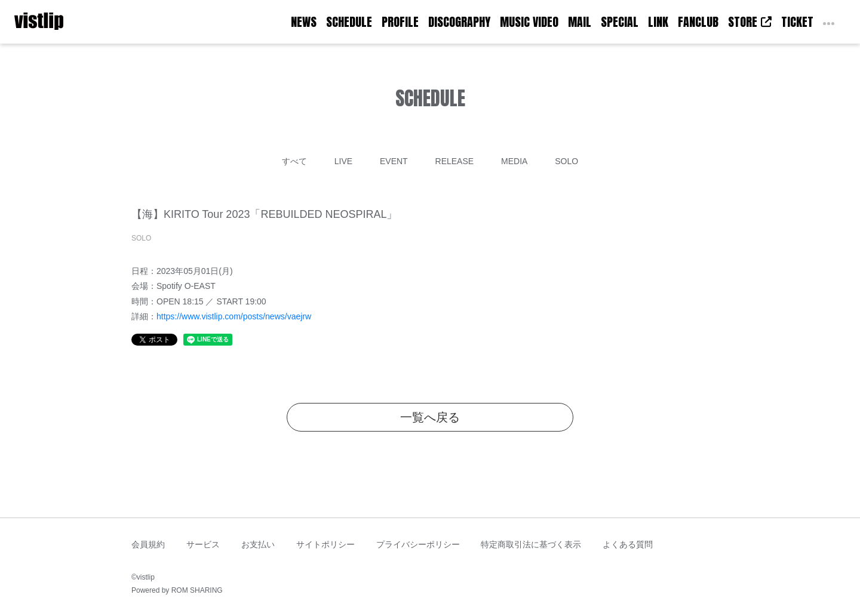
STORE (750, 22)
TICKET (797, 22)
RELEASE (455, 161)
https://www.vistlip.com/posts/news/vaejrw (234, 316)
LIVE (343, 161)
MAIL (580, 22)
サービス (203, 544)
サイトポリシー (325, 544)
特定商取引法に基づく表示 (531, 544)
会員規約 (148, 544)
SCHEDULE (349, 22)
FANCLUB (698, 22)
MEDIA (514, 161)
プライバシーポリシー (418, 544)
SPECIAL (620, 22)
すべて (294, 161)
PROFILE (400, 22)
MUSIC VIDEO (529, 22)
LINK (658, 22)
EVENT (394, 161)
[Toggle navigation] (71, 22)
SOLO (566, 161)
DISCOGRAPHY (459, 22)
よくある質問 (628, 544)
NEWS (304, 22)
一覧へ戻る (430, 417)
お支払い (258, 544)
